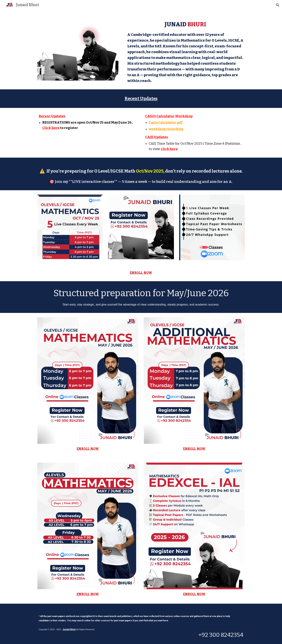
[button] (278, 5)
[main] (185, 52)
